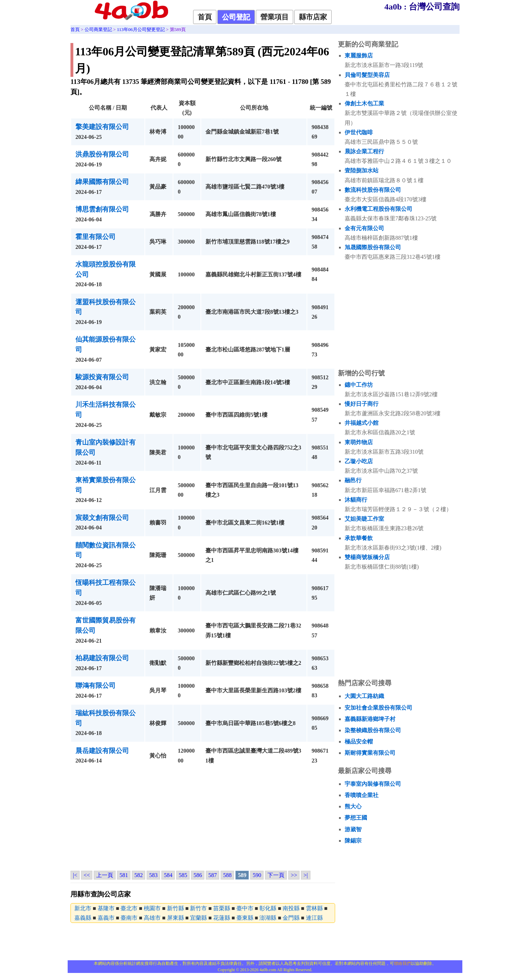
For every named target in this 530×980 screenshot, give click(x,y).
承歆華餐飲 (359, 538)
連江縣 (314, 918)
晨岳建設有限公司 (102, 751)
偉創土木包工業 (364, 103)
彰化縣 (268, 908)
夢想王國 (356, 818)
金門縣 (291, 918)
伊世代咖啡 (359, 132)
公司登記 (236, 17)
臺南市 (129, 918)
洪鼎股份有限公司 (102, 154)
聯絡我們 (402, 963)
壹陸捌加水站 (362, 170)
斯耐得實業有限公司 (370, 753)
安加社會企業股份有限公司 (378, 708)
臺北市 (129, 908)
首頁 (205, 17)
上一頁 (105, 875)
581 (124, 875)
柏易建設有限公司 (102, 658)
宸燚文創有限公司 (102, 518)
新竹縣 (175, 908)
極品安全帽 (359, 742)
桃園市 (152, 908)
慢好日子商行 (362, 404)
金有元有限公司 (364, 228)
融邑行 (353, 480)
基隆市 (106, 908)
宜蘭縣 (198, 918)
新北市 (83, 908)
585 (183, 875)
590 (257, 875)
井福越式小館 (362, 423)
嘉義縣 (83, 918)
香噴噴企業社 (362, 795)
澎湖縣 (268, 918)
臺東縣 (245, 918)
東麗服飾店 (359, 56)
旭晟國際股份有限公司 (373, 247)
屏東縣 (175, 918)
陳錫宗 (353, 841)
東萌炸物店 (359, 442)
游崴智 (353, 829)
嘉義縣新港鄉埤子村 (370, 719)
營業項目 (275, 17)
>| (306, 875)
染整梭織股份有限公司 (373, 730)
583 (153, 875)
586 (198, 875)
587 (212, 875)
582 (138, 875)
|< (75, 875)
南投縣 (291, 908)
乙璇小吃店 (359, 461)
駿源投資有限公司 (102, 377)
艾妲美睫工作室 (364, 519)
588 (227, 875)
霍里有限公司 (95, 237)
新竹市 (198, 908)
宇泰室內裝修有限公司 (373, 784)
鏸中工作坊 (359, 385)
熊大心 (353, 806)
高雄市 (152, 918)
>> (294, 875)
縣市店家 (313, 17)
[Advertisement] (203, 819)
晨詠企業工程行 (364, 151)
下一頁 (276, 875)
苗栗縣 (222, 908)
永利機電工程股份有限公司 (378, 209)
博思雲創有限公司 (102, 209)
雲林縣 (314, 908)
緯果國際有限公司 (102, 182)
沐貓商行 (356, 500)
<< (87, 875)
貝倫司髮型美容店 (367, 75)
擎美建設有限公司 (102, 127)
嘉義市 (106, 918)
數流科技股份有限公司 (373, 190)
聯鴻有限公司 (95, 685)
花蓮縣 (222, 918)
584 (168, 875)
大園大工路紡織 (364, 696)
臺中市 (245, 908)
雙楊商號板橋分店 (367, 557)
